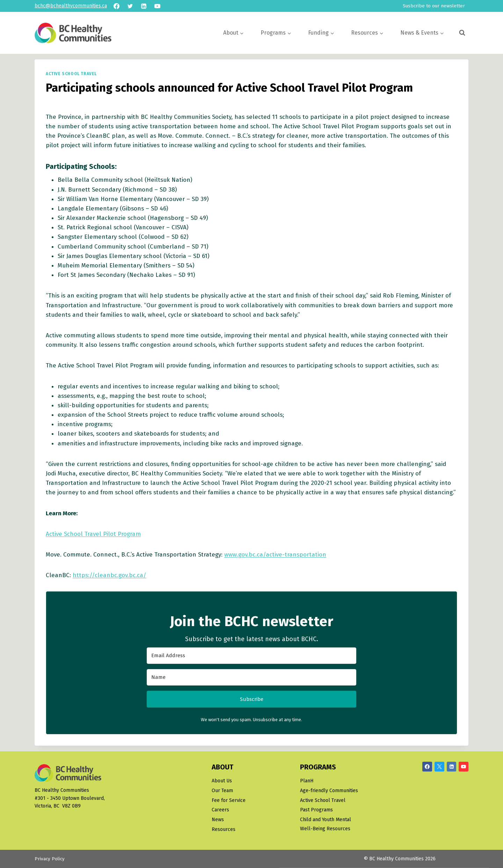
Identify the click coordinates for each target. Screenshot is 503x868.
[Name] (251, 677)
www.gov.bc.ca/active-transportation (275, 555)
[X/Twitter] (439, 767)
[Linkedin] (144, 6)
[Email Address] (251, 656)
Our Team (222, 791)
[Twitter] (130, 6)
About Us (222, 781)
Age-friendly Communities (329, 791)
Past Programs (316, 810)
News (218, 820)
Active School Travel (71, 74)
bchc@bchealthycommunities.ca (71, 6)
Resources (224, 830)
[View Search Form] (462, 33)
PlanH (307, 781)
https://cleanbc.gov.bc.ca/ (110, 575)
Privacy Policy (50, 859)
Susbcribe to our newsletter (434, 6)
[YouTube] (157, 6)
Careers (220, 810)
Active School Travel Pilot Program (93, 534)
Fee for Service (229, 800)
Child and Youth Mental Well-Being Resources (326, 824)
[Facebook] (116, 6)
